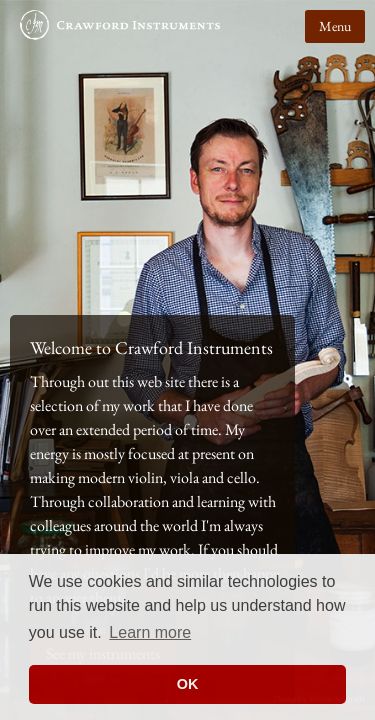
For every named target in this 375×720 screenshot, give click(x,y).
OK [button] (188, 684)
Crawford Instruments (120, 35)
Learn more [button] (150, 632)
